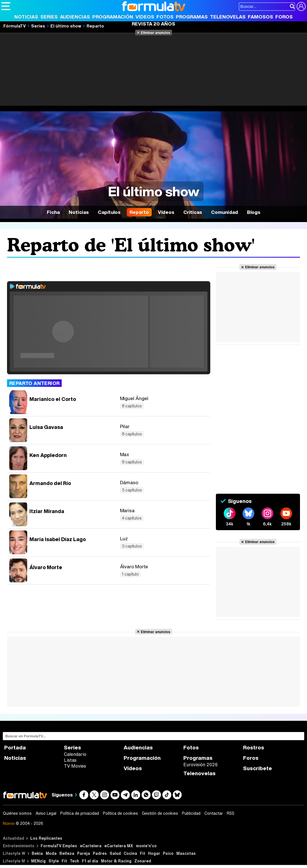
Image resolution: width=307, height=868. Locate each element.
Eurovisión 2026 (200, 765)
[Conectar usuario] (301, 6)
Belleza (67, 853)
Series (49, 17)
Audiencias (75, 17)
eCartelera (91, 846)
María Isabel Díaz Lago (58, 539)
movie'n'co (146, 846)
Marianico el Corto (53, 399)
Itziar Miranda (47, 511)
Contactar (214, 813)
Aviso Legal (46, 813)
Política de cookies (120, 813)
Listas (70, 760)
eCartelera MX (119, 846)
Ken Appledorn (48, 455)
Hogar (154, 853)
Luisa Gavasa (46, 427)
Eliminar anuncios (155, 33)
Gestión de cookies (160, 813)
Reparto (139, 212)
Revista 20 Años (153, 24)
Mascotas (186, 853)
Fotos (165, 17)
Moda (51, 853)
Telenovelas (228, 17)
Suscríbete (258, 768)
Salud (115, 853)
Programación (113, 17)
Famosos (260, 17)
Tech (74, 861)
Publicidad (191, 813)
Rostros (254, 748)
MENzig (38, 861)
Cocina (130, 853)
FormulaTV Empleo (59, 846)
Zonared (143, 861)
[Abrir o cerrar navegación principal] (6, 6)
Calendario (75, 754)
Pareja (84, 853)
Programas (192, 17)
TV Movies (75, 766)
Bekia (37, 853)
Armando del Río (50, 483)
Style (54, 861)
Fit (143, 853)
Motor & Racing (116, 861)
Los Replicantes (46, 838)
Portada (15, 748)
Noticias (26, 17)
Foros (284, 17)
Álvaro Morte (46, 567)
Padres (100, 853)
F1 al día (90, 861)
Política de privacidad (80, 813)
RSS (231, 813)
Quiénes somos (17, 813)
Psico (168, 853)
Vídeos (145, 17)
